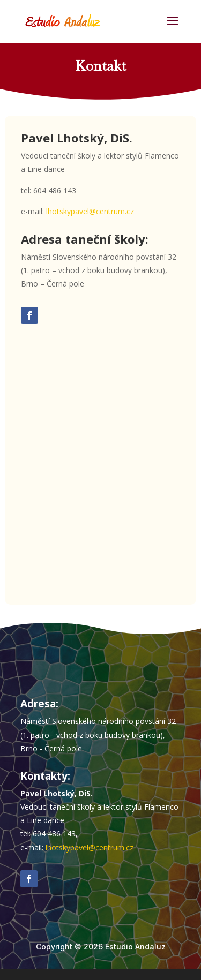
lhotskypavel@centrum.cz (90, 211)
